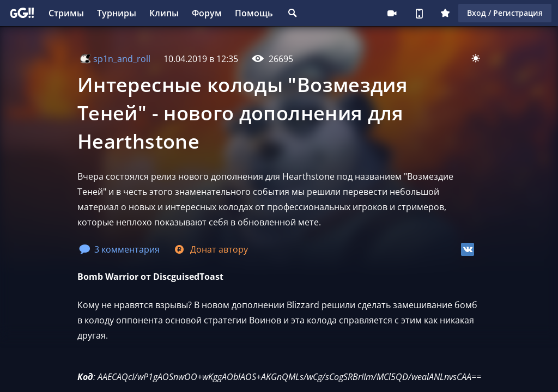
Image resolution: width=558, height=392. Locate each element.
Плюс (445, 13)
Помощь (254, 13)
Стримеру (392, 13)
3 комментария (119, 249)
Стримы (66, 13)
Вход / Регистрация (505, 13)
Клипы (164, 13)
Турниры (117, 13)
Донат (210, 249)
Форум (207, 13)
